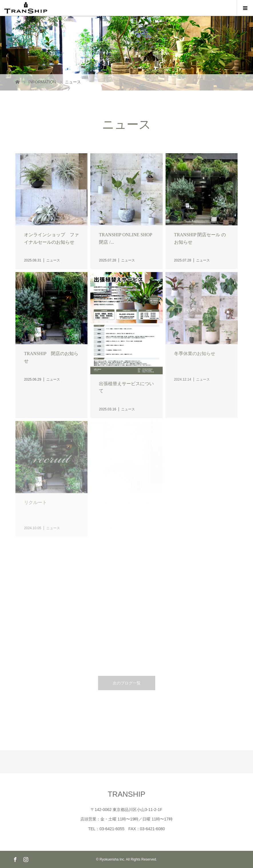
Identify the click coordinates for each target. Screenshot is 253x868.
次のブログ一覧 (127, 683)
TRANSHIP (126, 794)
